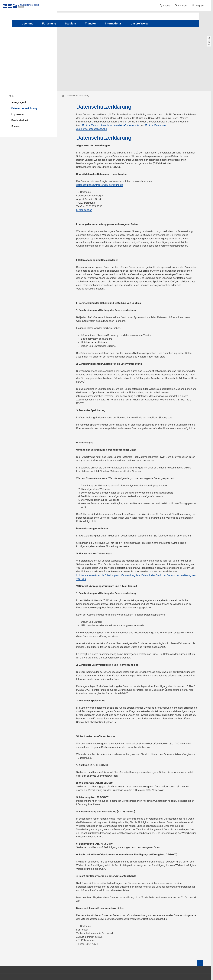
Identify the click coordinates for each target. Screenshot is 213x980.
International (113, 23)
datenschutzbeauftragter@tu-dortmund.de (100, 151)
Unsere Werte (140, 23)
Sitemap (16, 93)
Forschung (49, 23)
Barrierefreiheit (20, 87)
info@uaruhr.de (129, 954)
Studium (70, 23)
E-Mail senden (84, 176)
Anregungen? (19, 69)
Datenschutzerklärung (24, 75)
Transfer (90, 23)
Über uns (27, 23)
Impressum (17, 81)
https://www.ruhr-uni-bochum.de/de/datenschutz (112, 92)
